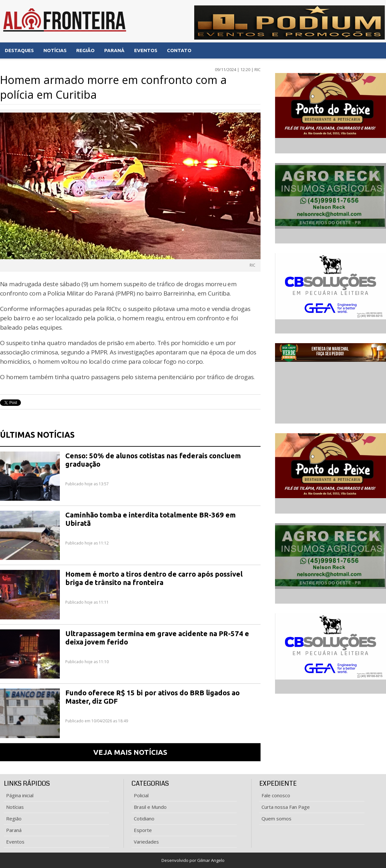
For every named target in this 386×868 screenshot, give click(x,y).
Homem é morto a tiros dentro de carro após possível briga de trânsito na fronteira (154, 578)
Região (14, 818)
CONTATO (179, 50)
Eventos (15, 842)
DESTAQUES (19, 50)
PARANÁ (114, 50)
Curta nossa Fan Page (286, 807)
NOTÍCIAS (55, 50)
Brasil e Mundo (150, 807)
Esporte (143, 830)
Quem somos (276, 818)
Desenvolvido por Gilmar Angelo (193, 860)
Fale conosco (276, 795)
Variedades (146, 842)
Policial (141, 795)
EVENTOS (146, 50)
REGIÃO (85, 50)
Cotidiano (144, 818)
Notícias (15, 807)
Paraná (14, 830)
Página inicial (20, 795)
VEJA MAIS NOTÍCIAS (130, 752)
